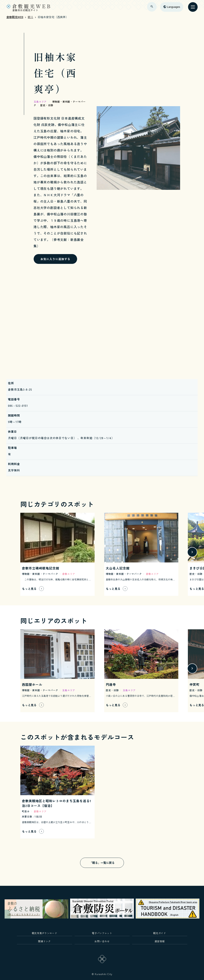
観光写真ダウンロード (45, 933)
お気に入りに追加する (55, 259)
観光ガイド (159, 933)
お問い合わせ (102, 941)
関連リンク (44, 941)
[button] (192, 552)
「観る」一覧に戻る (102, 863)
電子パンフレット (102, 933)
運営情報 (160, 941)
